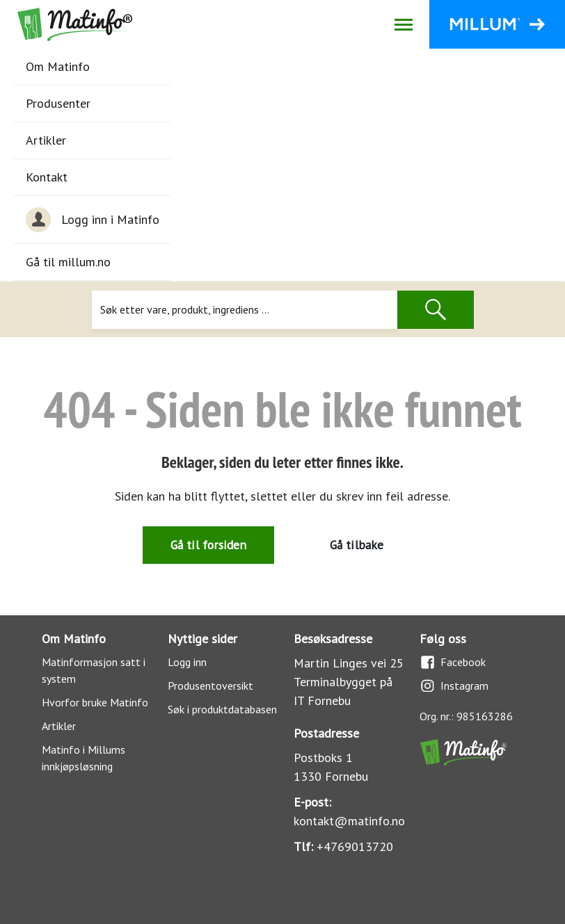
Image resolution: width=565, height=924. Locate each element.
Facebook (453, 662)
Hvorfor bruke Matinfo (95, 702)
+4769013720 (355, 846)
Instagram (454, 686)
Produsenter (58, 103)
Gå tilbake (357, 545)
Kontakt (47, 177)
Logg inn (187, 662)
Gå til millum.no (68, 262)
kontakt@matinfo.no (349, 821)
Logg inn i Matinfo (93, 220)
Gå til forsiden (209, 545)
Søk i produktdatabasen (222, 709)
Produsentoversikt (210, 686)
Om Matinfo (58, 66)
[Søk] (244, 310)
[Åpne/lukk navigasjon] (403, 24)
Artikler (46, 140)
